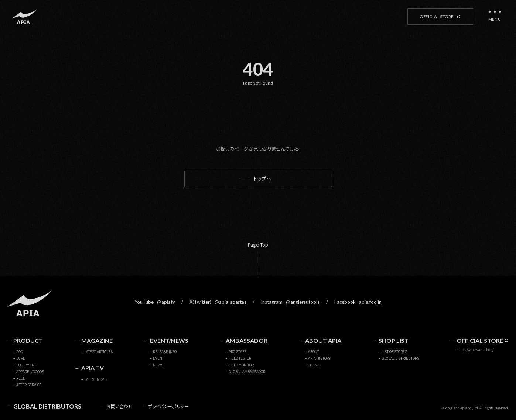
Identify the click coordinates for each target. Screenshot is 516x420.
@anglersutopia (303, 302)
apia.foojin (370, 302)
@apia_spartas (230, 302)
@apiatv (166, 302)
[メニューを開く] (495, 17)
